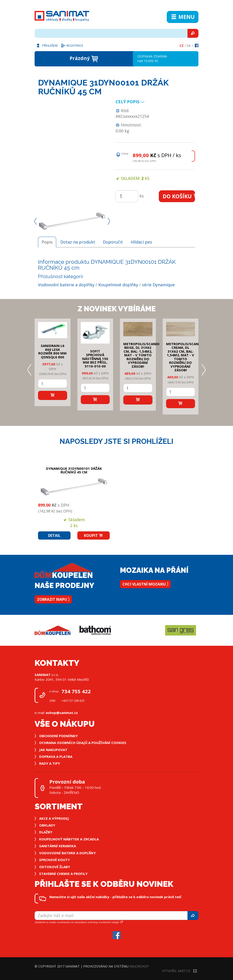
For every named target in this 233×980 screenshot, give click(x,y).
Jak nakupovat (53, 750)
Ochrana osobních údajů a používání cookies (83, 743)
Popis (47, 242)
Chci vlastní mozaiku (145, 584)
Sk (189, 46)
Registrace (72, 45)
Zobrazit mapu (53, 599)
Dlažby (46, 832)
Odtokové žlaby (55, 867)
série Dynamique (158, 285)
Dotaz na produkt (78, 242)
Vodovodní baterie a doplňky (66, 285)
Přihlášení (47, 45)
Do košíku (179, 196)
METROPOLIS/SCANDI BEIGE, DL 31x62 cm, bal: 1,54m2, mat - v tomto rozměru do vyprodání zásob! (141, 355)
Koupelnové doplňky (118, 285)
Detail (54, 535)
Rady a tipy (50, 763)
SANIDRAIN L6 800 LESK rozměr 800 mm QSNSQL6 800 (52, 351)
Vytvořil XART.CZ (179, 971)
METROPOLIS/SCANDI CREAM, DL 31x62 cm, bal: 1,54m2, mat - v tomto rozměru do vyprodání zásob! (184, 357)
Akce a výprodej (54, 818)
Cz (182, 46)
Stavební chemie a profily (63, 874)
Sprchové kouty (54, 860)
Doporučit (113, 242)
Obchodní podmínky (58, 736)
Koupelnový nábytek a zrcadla (69, 839)
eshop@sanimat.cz (62, 713)
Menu (183, 17)
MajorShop (139, 966)
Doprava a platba (56, 756)
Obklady (47, 825)
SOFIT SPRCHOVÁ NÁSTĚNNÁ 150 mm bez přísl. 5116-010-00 (95, 359)
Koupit (94, 535)
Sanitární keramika (58, 846)
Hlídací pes (141, 242)
